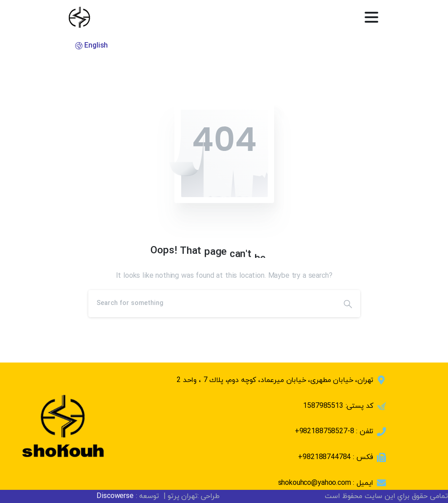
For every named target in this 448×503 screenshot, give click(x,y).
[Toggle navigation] (371, 17)
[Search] (212, 304)
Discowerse (115, 496)
